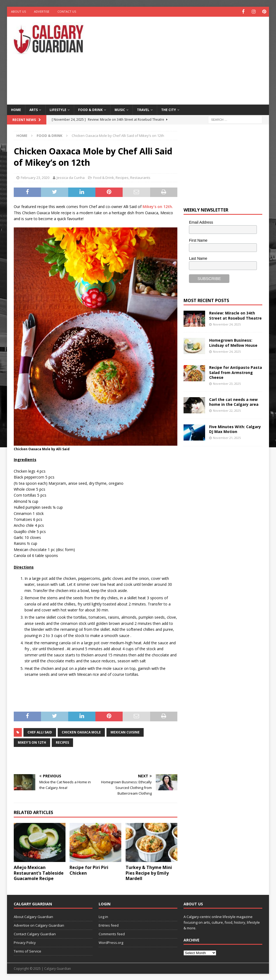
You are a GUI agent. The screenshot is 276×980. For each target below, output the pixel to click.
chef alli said (40, 732)
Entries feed (109, 925)
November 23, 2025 (227, 383)
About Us (18, 11)
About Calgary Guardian (33, 916)
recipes (62, 742)
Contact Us (67, 11)
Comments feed (112, 933)
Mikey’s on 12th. (158, 206)
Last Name (198, 258)
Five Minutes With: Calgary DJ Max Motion (235, 429)
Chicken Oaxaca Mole (81, 732)
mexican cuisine (125, 732)
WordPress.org (111, 942)
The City (169, 109)
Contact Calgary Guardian (35, 933)
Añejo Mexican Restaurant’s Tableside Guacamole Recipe (39, 872)
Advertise (42, 11)
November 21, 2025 (227, 437)
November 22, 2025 (227, 410)
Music (120, 109)
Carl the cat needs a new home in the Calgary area (234, 401)
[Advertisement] (186, 59)
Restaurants (140, 177)
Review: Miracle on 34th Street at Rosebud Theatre (235, 315)
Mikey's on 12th (32, 742)
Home (16, 109)
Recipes (122, 177)
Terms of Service (27, 951)
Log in (103, 916)
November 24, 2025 (227, 324)
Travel (143, 109)
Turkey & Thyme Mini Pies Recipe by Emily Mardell (149, 872)
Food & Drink (90, 109)
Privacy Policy (25, 942)
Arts (34, 109)
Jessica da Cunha (71, 177)
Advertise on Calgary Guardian (39, 925)
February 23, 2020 (35, 177)
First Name (198, 240)
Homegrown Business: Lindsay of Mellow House (233, 342)
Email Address (201, 222)
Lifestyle (58, 109)
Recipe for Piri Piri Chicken (89, 870)
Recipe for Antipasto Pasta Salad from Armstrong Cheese (236, 372)
